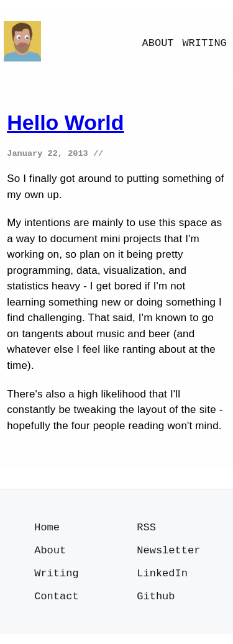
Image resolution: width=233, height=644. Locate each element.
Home (47, 531)
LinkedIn (162, 580)
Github (156, 605)
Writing (204, 43)
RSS (146, 531)
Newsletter (168, 556)
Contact (56, 605)
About (158, 43)
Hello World (65, 122)
